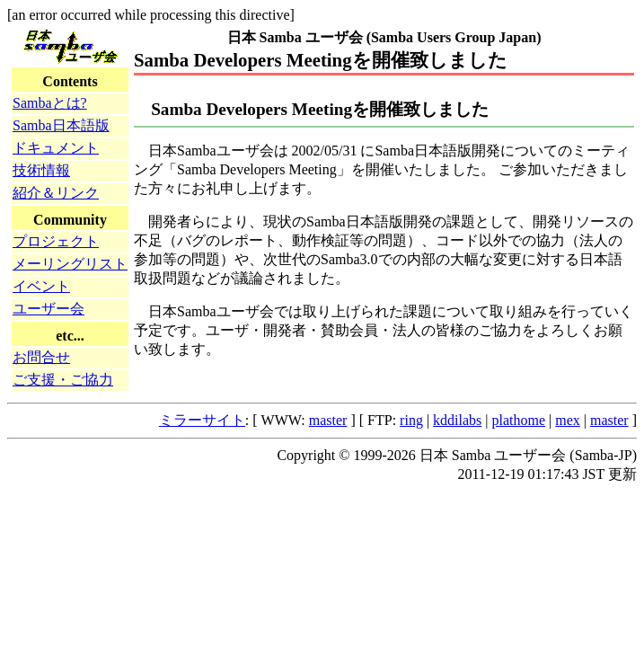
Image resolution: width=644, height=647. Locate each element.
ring (411, 420)
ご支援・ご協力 (63, 380)
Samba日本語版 (61, 125)
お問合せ (41, 357)
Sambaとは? (50, 103)
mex (568, 420)
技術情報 (41, 170)
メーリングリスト (70, 264)
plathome (519, 420)
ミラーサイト (202, 420)
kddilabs (457, 420)
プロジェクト (56, 241)
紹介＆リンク (56, 193)
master (328, 420)
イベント (41, 286)
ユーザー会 (49, 309)
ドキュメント (56, 148)
